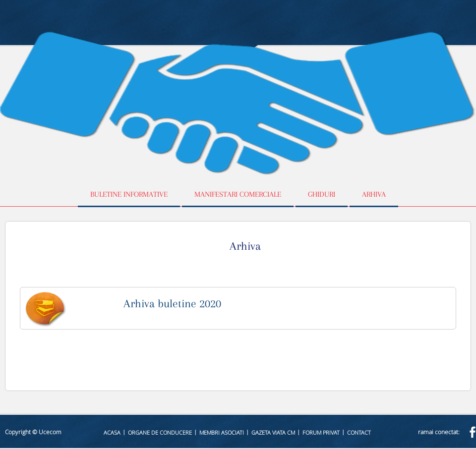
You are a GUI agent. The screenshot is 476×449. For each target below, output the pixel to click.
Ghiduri (322, 195)
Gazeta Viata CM (273, 432)
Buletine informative (129, 195)
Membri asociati (222, 432)
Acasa (112, 432)
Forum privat (321, 432)
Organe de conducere (160, 432)
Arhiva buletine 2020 (172, 303)
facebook (472, 432)
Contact (359, 432)
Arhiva (374, 195)
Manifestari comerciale (238, 195)
